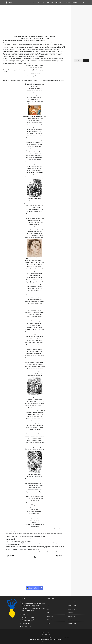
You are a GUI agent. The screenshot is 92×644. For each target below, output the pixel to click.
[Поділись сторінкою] (80, 2)
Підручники (70, 613)
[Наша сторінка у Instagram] (50, 633)
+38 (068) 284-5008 (26, 626)
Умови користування (35, 639)
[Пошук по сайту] (84, 2)
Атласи (49, 602)
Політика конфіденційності (47, 639)
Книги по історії (71, 602)
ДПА (48, 609)
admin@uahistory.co (26, 623)
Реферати (49, 620)
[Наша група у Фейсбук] (42, 633)
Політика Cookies (58, 639)
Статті (49, 623)
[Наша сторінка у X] (46, 633)
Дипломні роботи (46, 641)
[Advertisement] (34, 22)
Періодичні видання (72, 609)
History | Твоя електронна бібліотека (46, 638)
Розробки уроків (71, 616)
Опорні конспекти (72, 606)
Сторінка (15, 556)
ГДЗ (48, 606)
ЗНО (48, 613)
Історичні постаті (72, 623)
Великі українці (71, 620)
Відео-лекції (50, 616)
